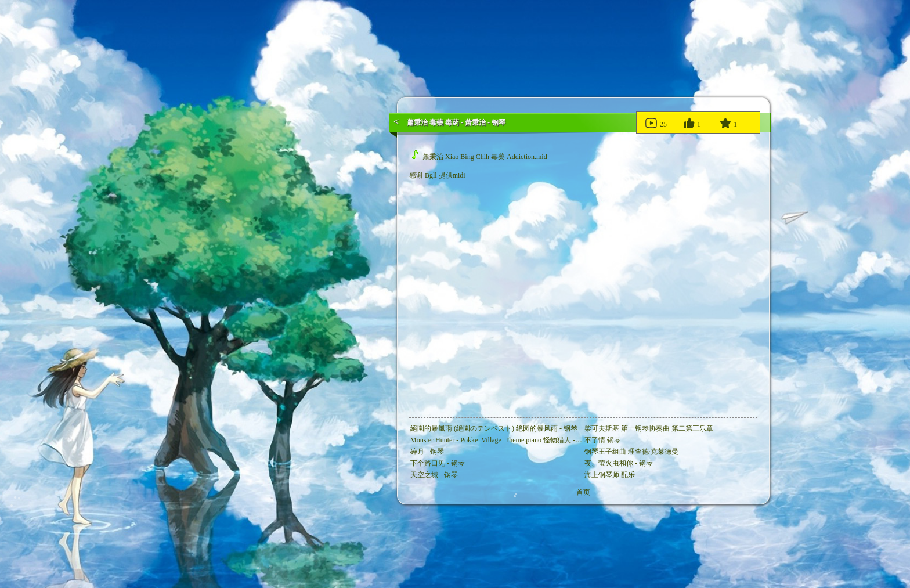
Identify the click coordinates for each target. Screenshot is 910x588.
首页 (583, 492)
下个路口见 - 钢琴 (438, 463)
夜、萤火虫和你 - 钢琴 (619, 463)
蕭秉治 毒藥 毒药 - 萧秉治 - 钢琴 (456, 122)
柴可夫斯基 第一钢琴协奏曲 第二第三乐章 (649, 428)
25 (656, 122)
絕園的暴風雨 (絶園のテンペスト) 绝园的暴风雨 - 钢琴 (494, 428)
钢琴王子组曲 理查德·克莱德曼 (631, 452)
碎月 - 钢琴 (427, 452)
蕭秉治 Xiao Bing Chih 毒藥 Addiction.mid (480, 157)
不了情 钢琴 (603, 440)
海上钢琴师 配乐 (610, 475)
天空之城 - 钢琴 (434, 475)
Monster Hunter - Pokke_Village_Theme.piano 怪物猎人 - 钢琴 (501, 440)
